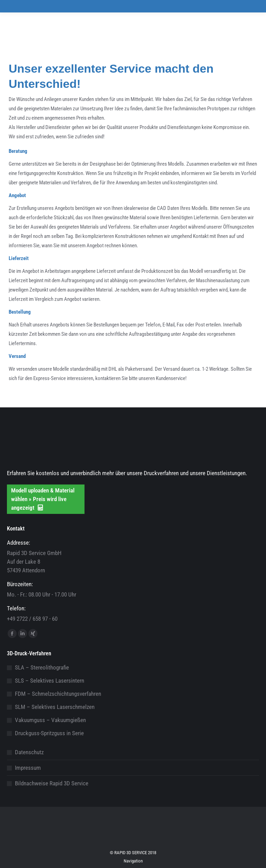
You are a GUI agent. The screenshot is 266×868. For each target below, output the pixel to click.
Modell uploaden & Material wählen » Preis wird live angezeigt (43, 499)
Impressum (28, 768)
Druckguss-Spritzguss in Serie (49, 733)
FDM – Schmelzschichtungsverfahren (58, 694)
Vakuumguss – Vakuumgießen (50, 720)
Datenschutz (29, 752)
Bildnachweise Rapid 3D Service (52, 783)
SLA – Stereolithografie (42, 667)
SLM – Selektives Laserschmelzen (55, 707)
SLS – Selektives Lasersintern (50, 681)
